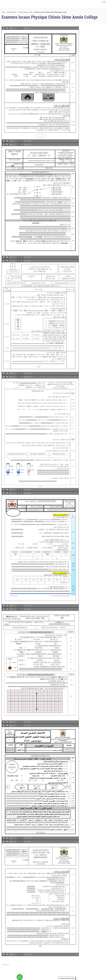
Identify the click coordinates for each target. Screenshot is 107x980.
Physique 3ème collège (25, 12)
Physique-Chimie (12, 12)
